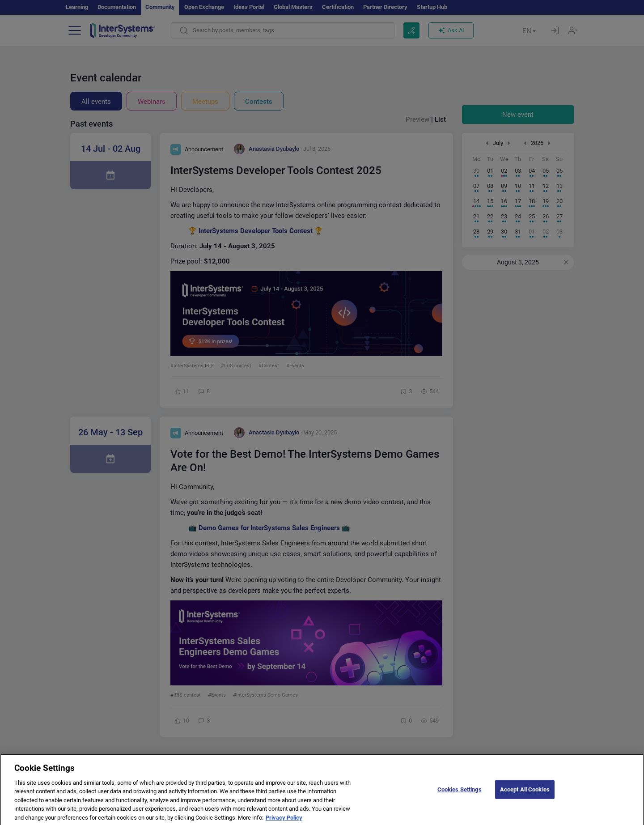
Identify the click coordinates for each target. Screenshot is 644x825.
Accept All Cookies (525, 796)
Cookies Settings (460, 796)
